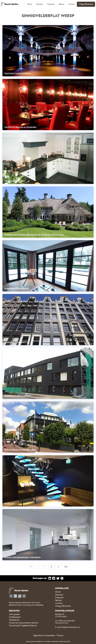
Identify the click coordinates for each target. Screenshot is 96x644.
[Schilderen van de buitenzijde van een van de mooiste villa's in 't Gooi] (48, 212)
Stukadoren (14, 620)
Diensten (40, 4)
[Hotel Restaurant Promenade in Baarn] (48, 427)
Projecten (51, 4)
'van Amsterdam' (47, 642)
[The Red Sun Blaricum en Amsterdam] (48, 105)
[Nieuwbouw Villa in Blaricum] (48, 266)
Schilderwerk (15, 617)
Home (30, 4)
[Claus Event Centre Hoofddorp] (48, 51)
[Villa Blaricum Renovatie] (48, 158)
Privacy (60, 636)
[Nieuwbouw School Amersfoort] (48, 373)
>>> (66, 566)
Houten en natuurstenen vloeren (24, 623)
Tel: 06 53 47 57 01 (61, 623)
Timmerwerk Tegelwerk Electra (23, 626)
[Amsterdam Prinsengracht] (48, 320)
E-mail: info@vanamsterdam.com (68, 627)
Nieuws (62, 4)
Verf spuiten (14, 614)
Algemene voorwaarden (44, 636)
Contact (72, 4)
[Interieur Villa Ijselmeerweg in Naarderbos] (48, 535)
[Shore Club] (48, 481)
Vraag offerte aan (86, 4)
